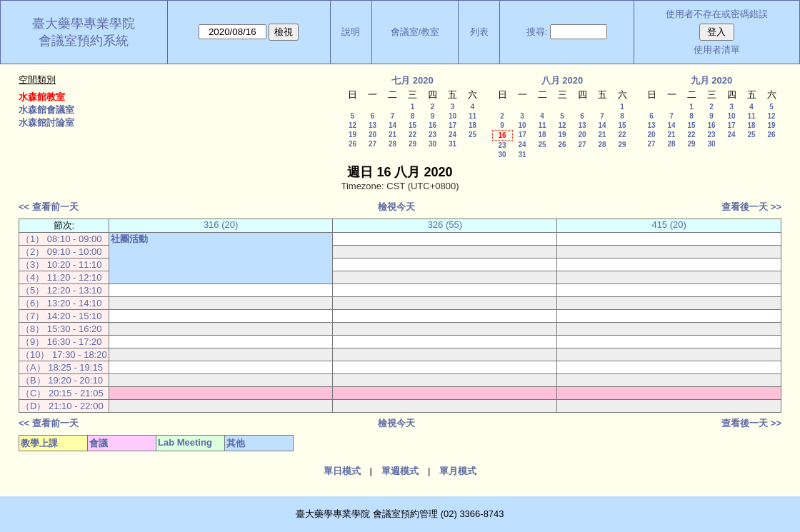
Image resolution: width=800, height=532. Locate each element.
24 (452, 135)
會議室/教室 (415, 32)
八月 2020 (562, 80)
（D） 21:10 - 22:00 (62, 406)
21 (392, 135)
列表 (479, 32)
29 (412, 144)
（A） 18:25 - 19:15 (62, 367)
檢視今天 (396, 207)
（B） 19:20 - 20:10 (62, 380)
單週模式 (400, 471)
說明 (351, 32)
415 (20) (669, 225)
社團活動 (129, 239)
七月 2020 (412, 80)
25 (472, 135)
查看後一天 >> (751, 207)
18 (472, 125)
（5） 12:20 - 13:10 (61, 290)
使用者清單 (717, 50)
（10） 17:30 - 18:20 (64, 355)
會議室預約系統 (84, 41)
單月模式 (458, 471)
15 (412, 125)
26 (352, 144)
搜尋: (537, 32)
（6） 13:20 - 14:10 (61, 303)
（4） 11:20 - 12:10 (61, 277)
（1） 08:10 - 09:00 (61, 239)
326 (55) (445, 225)
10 (452, 116)
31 (452, 144)
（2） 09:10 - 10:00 (61, 252)
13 (372, 125)
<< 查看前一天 (49, 207)
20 (372, 135)
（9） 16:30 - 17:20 (61, 342)
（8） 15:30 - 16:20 (61, 329)
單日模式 (342, 471)
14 (392, 125)
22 (412, 135)
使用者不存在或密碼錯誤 (717, 14)
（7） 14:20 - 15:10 (61, 316)
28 (392, 144)
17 (452, 125)
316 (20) (221, 225)
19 (352, 135)
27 (372, 144)
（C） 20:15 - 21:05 (62, 393)
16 (432, 125)
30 (432, 144)
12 (352, 125)
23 (432, 135)
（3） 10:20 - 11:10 (61, 265)
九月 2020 (712, 80)
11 (472, 116)
